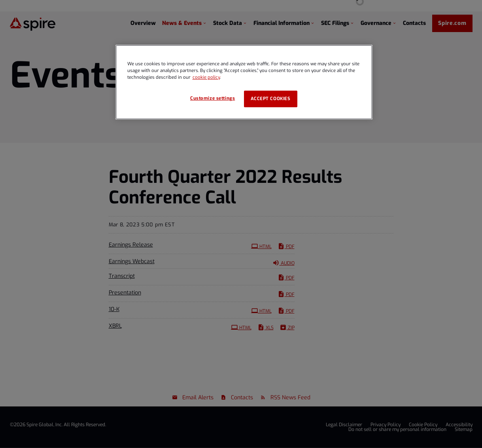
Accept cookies (271, 99)
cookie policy (206, 77)
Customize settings (213, 98)
